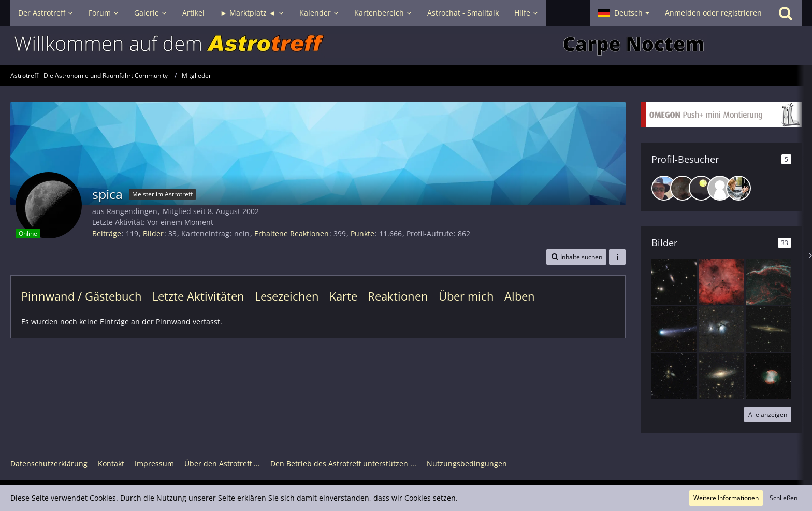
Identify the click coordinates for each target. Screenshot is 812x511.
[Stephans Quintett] (674, 376)
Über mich (466, 296)
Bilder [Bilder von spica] (153, 233)
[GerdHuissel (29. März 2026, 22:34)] (664, 188)
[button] (624, 13)
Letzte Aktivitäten (198, 296)
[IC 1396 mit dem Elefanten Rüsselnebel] (721, 282)
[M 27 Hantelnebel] (769, 376)
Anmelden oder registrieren (713, 13)
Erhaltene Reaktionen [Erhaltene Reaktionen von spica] (292, 233)
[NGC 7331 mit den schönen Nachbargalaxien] (721, 376)
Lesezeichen (287, 296)
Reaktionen (398, 296)
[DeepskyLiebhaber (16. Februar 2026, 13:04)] (683, 188)
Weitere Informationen (726, 498)
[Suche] (786, 13)
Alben (520, 296)
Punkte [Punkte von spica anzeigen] (363, 233)
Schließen (784, 498)
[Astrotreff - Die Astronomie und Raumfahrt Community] (406, 46)
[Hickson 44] (674, 282)
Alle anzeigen (768, 414)
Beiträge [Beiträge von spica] (107, 233)
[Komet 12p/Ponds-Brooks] (674, 329)
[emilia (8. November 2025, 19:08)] (701, 188)
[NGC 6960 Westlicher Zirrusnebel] (769, 282)
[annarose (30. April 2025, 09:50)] (738, 188)
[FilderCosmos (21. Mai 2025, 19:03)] (720, 188)
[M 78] (721, 329)
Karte (343, 296)
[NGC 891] (769, 329)
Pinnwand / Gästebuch (82, 296)
